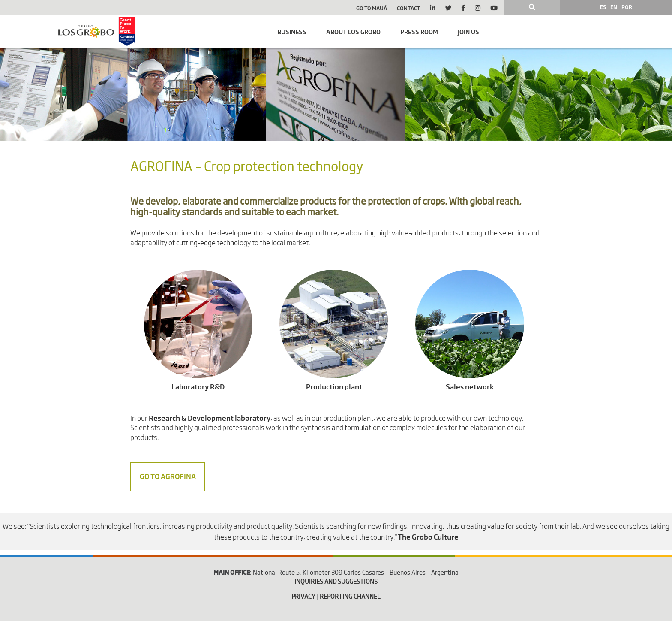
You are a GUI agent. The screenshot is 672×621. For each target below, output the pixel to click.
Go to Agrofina (168, 477)
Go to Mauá (372, 8)
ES (603, 7)
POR (627, 7)
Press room (419, 32)
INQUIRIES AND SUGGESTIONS (336, 582)
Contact (409, 8)
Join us (468, 32)
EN (614, 7)
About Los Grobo (353, 32)
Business (292, 32)
